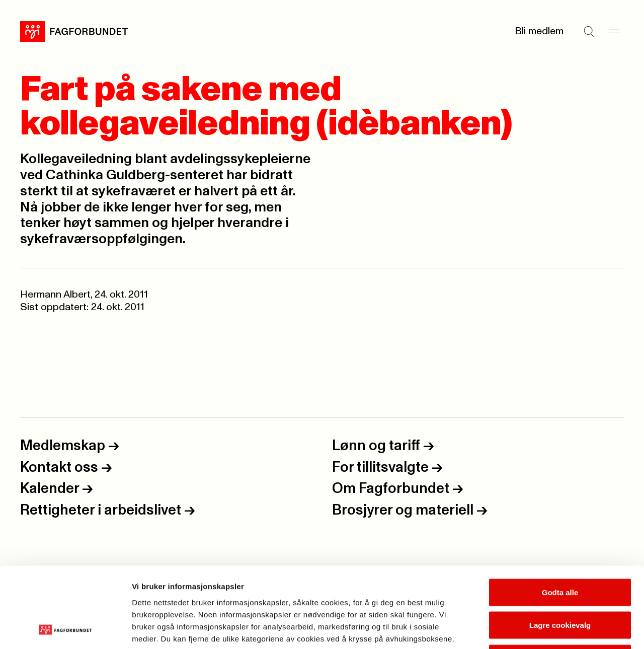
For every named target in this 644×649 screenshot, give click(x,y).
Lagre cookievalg (560, 550)
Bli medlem (539, 31)
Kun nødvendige (560, 583)
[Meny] (614, 31)
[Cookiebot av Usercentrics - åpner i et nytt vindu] (65, 629)
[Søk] (589, 31)
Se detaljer (541, 629)
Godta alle (560, 517)
